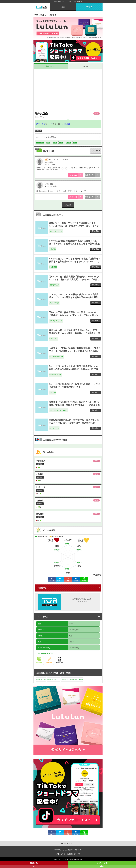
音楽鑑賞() (41, 680)
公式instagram (64, 656)
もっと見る (95, 151)
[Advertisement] (68, 91)
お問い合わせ (60, 854)
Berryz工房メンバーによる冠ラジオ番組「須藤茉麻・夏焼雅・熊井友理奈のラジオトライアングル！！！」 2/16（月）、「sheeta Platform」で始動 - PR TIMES (75, 262)
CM (63, 7)
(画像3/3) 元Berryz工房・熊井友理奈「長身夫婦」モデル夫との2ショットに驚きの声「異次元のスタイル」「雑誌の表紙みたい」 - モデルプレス (74, 423)
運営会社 (78, 850)
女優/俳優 (66, 124)
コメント (85, 66)
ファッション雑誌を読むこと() (72, 680)
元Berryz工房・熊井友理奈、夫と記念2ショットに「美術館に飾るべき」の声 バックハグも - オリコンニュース (75, 315)
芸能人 (89, 7)
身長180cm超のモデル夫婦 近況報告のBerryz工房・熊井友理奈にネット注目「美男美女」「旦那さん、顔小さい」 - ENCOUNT (75, 333)
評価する (34, 865)
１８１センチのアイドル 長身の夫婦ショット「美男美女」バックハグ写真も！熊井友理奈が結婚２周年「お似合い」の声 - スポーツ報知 (74, 297)
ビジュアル (41, 124)
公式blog (54, 656)
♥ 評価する (42, 588)
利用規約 (58, 850)
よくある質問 (68, 850)
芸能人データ (51, 66)
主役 (51, 124)
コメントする (102, 865)
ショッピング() (54, 680)
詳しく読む (96, 231)
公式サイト (44, 656)
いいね (78, 175)
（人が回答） (46, 137)
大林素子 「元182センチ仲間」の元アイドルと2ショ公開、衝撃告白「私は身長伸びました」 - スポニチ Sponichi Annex (74, 405)
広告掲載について (73, 854)
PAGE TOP (68, 844)
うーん (94, 175)
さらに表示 (68, 205)
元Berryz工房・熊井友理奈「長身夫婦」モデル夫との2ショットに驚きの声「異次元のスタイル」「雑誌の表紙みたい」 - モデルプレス (75, 280)
